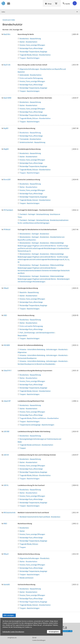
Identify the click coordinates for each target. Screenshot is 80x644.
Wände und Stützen (27, 578)
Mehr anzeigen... (9, 615)
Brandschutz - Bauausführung (30, 39)
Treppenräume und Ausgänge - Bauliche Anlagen (37, 425)
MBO (4, 523)
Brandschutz (24, 528)
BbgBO (5, 149)
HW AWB (6, 345)
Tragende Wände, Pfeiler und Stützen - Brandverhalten (39, 418)
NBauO (5, 554)
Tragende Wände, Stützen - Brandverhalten (35, 55)
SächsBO (6, 584)
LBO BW (5, 431)
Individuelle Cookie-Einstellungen (13, 632)
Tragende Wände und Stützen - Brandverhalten (36, 445)
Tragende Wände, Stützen (29, 544)
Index (3, 12)
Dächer (22, 531)
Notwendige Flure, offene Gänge (31, 48)
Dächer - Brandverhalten (28, 42)
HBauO (5, 288)
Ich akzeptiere (54, 632)
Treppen (23, 448)
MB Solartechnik (8, 512)
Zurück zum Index (9, 20)
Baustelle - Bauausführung (29, 292)
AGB (35, 638)
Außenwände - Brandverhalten (31, 75)
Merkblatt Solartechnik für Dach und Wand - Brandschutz (40, 517)
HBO (4, 315)
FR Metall (6, 229)
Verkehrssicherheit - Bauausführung (32, 142)
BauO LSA (6, 65)
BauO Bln (6, 34)
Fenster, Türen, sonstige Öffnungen (32, 45)
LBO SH (5, 455)
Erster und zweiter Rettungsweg (31, 78)
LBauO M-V (6, 370)
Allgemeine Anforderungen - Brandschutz (35, 558)
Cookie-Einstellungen (39, 640)
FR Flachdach (7, 210)
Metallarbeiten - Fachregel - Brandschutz (34, 234)
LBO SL (5, 485)
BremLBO (6, 179)
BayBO (5, 128)
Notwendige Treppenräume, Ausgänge (33, 52)
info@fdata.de (12, 638)
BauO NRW (6, 98)
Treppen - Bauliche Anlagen (30, 58)
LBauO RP (6, 401)
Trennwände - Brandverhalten (30, 139)
